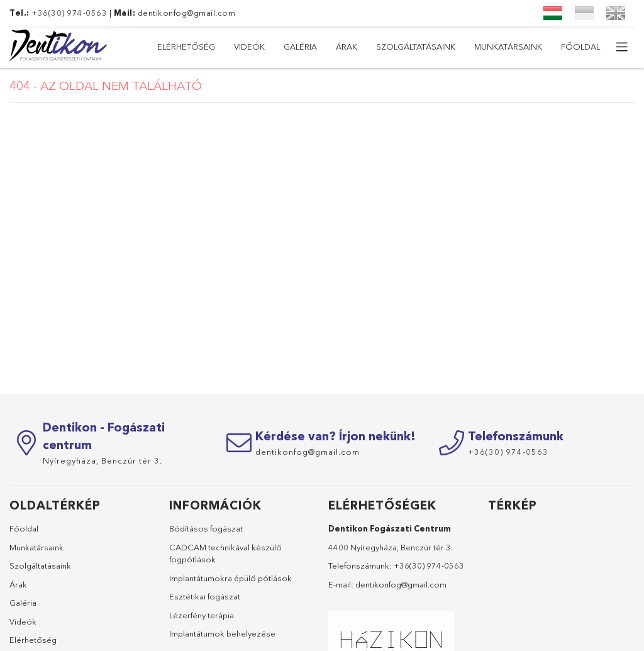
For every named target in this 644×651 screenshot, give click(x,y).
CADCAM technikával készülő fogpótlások (225, 554)
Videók (508, 47)
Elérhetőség (571, 47)
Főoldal (177, 47)
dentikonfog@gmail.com (187, 13)
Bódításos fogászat (206, 528)
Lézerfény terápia (202, 615)
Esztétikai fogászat (205, 596)
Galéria (457, 47)
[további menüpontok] (622, 47)
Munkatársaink (249, 47)
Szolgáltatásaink (341, 47)
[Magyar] (553, 13)
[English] (616, 13)
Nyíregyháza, (103, 460)
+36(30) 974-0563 (429, 565)
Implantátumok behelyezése (222, 633)
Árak (411, 47)
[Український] (584, 13)
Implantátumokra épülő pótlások (230, 578)
